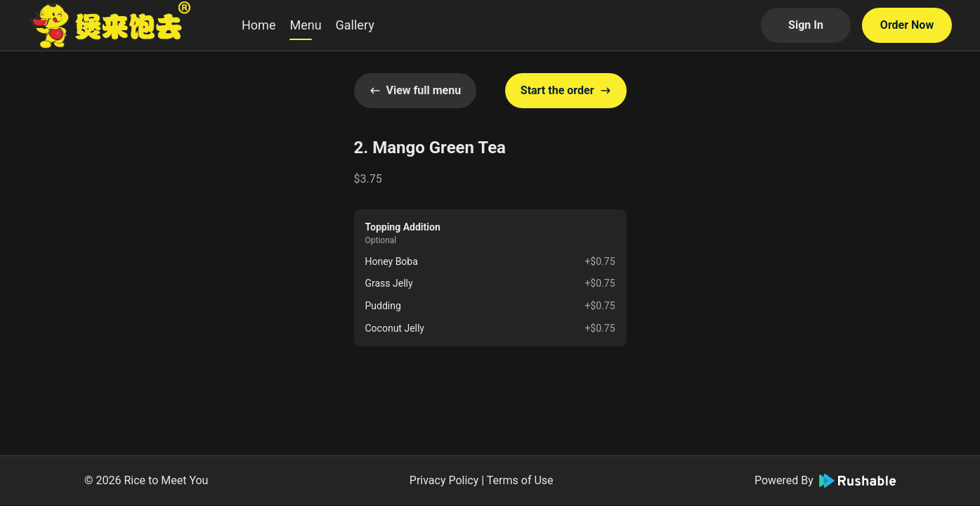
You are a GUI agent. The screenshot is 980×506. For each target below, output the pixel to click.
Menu (305, 25)
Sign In (806, 25)
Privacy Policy (444, 480)
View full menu (416, 90)
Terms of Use (520, 480)
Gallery (355, 25)
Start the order (566, 90)
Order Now (907, 25)
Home (259, 25)
